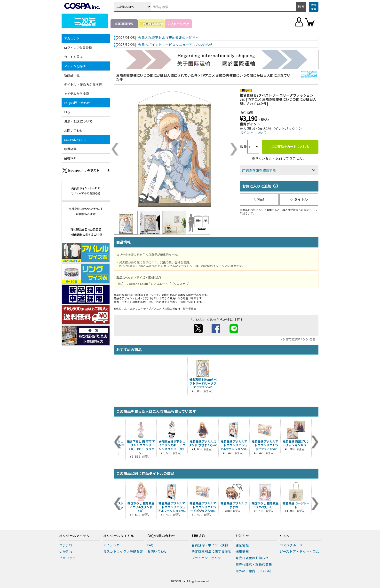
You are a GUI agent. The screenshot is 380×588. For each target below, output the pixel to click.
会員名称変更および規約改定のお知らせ (169, 38)
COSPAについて (75, 140)
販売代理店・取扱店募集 (254, 564)
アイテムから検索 (76, 94)
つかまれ (66, 551)
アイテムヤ (111, 545)
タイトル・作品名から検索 (83, 84)
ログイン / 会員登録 (78, 48)
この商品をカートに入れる (290, 147)
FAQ (67, 112)
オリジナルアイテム (74, 536)
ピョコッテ (67, 558)
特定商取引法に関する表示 (211, 551)
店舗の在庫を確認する (259, 170)
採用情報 (242, 551)
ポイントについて (253, 132)
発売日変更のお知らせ (252, 558)
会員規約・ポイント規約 (210, 545)
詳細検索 (314, 7)
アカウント (72, 38)
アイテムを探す (75, 66)
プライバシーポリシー (208, 558)
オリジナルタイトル (119, 536)
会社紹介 (70, 158)
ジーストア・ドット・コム (299, 551)
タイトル (299, 199)
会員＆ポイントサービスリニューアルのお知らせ (175, 45)
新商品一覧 (72, 75)
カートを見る (73, 57)
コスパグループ (291, 545)
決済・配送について (78, 121)
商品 (259, 199)
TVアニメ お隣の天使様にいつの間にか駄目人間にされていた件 (203, 77)
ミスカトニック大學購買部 (123, 551)
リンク (285, 536)
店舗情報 (242, 545)
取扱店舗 (70, 149)
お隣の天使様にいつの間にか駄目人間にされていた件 (157, 75)
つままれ (66, 545)
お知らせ (242, 536)
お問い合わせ (73, 130)
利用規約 (198, 536)
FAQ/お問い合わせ (77, 103)
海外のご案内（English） (254, 571)
